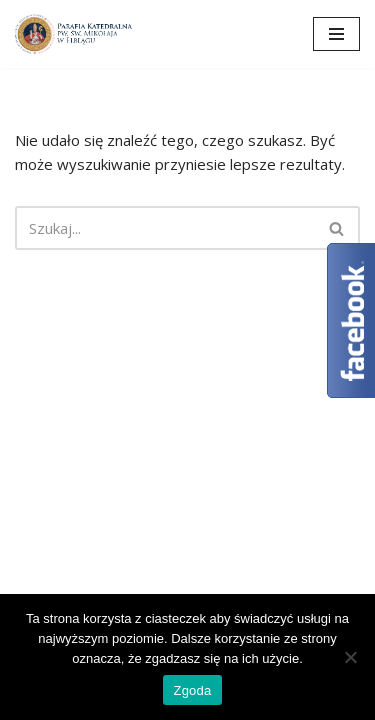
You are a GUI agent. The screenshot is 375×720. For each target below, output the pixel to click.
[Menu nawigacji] (336, 34)
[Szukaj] (165, 228)
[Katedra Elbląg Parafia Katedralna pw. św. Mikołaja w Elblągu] (75, 34)
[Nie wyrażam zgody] (350, 657)
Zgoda (192, 690)
